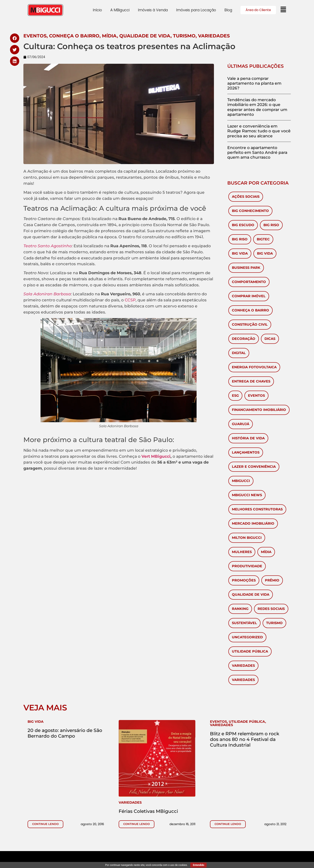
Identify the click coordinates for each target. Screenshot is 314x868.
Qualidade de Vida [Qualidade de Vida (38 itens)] (251, 595)
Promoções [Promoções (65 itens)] (244, 580)
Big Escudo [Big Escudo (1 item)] (243, 225)
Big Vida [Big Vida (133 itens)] (240, 253)
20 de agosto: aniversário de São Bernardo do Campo (65, 733)
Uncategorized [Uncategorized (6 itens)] (247, 637)
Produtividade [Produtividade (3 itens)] (247, 566)
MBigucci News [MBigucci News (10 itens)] (247, 495)
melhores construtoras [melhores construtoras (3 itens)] (257, 509)
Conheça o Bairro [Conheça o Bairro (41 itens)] (250, 310)
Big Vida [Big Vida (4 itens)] (265, 253)
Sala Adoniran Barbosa (47, 294)
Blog (228, 10)
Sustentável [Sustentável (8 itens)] (244, 623)
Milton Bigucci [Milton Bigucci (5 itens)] (247, 538)
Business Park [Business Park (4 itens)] (246, 268)
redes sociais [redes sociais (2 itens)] (271, 609)
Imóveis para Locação (196, 10)
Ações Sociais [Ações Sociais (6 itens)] (246, 197)
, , (238, 723)
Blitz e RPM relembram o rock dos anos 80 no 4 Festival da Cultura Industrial (245, 739)
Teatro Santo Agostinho (48, 246)
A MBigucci (120, 10)
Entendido (198, 865)
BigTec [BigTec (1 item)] (263, 239)
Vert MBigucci (156, 456)
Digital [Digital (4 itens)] (239, 353)
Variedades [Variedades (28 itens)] (243, 680)
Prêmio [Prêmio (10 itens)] (272, 580)
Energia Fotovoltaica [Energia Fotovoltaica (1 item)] (254, 367)
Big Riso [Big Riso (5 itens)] (240, 239)
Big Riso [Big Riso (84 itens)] (271, 225)
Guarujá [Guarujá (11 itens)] (241, 424)
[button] (15, 38)
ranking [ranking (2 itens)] (240, 609)
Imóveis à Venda (153, 10)
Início (97, 10)
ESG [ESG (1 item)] (235, 396)
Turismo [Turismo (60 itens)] (274, 623)
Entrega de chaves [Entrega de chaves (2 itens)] (251, 381)
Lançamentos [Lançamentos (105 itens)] (246, 452)
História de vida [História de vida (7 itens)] (248, 438)
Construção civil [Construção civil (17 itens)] (250, 324)
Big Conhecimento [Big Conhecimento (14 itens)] (250, 211)
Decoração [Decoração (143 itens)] (244, 339)
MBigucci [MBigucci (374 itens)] (241, 481)
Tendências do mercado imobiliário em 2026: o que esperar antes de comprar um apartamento (257, 107)
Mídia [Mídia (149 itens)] (266, 552)
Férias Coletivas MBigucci (148, 811)
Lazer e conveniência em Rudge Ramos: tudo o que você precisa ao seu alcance (259, 131)
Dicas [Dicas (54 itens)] (270, 339)
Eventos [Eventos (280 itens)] (256, 396)
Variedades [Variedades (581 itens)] (243, 666)
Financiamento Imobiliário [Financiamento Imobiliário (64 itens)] (259, 410)
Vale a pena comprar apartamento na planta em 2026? (254, 83)
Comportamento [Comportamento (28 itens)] (249, 282)
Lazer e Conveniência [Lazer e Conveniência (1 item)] (254, 467)
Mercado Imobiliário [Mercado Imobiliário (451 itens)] (253, 523)
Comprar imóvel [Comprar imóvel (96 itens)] (249, 296)
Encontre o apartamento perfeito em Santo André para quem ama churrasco (257, 152)
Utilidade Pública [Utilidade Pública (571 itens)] (250, 651)
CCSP (130, 300)
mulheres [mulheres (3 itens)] (242, 552)
